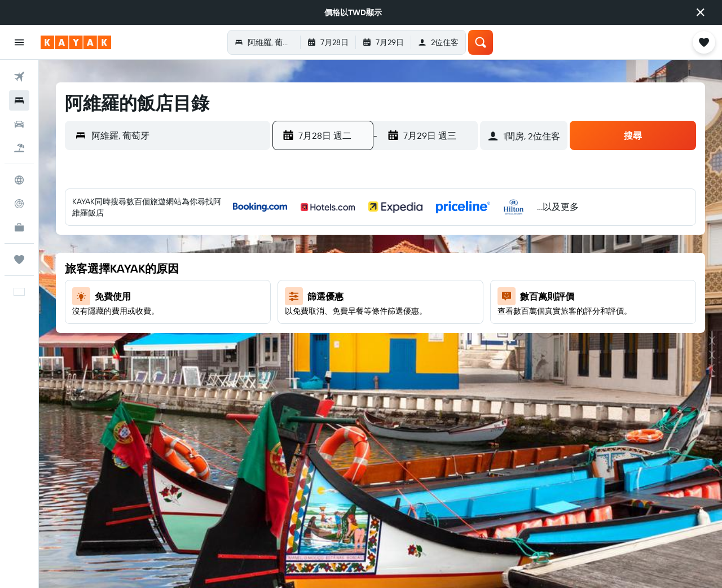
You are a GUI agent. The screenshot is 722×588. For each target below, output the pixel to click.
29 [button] (379, 349)
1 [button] (379, 241)
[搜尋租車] (19, 124)
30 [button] (406, 349)
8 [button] (379, 268)
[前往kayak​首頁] (76, 42)
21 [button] (352, 322)
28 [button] (352, 349)
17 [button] (433, 295)
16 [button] (406, 295)
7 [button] (352, 268)
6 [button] (325, 268)
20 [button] (325, 322)
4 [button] (461, 241)
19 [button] (298, 322)
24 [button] (433, 322)
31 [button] (433, 349)
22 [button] (379, 322)
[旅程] (19, 260)
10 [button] (433, 268)
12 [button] (298, 295)
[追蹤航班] (19, 204)
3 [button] (433, 241)
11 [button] (460, 268)
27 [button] (325, 349)
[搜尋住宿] (19, 100)
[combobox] (178, 135)
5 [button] (298, 268)
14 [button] (352, 295)
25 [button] (460, 322)
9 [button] (406, 268)
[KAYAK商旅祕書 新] (19, 227)
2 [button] (406, 241)
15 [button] (379, 295)
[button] (701, 12)
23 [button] (406, 322)
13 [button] (325, 295)
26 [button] (298, 349)
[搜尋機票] (19, 77)
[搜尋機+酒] (19, 148)
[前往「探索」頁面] (19, 180)
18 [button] (461, 295)
